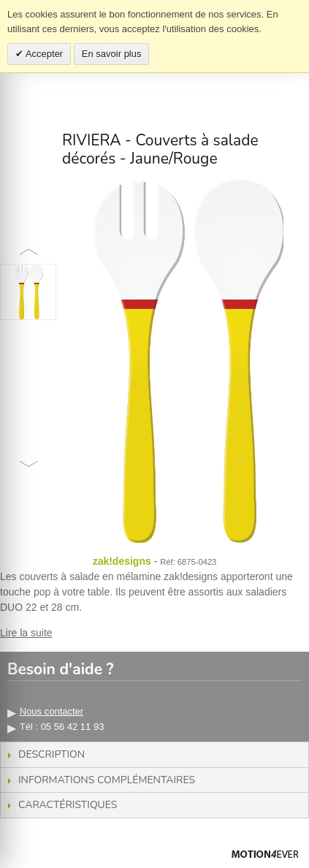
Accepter (43, 54)
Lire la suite (26, 633)
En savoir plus (112, 54)
